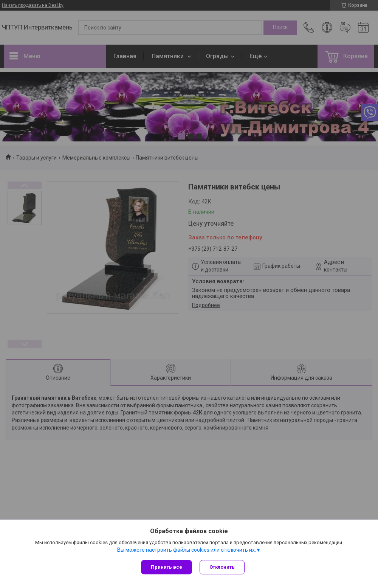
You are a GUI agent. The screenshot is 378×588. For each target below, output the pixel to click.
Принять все (167, 567)
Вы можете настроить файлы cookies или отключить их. (187, 550)
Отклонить (222, 567)
